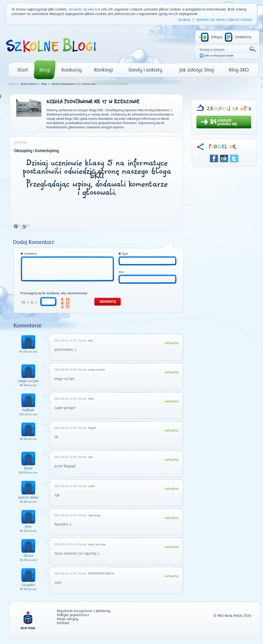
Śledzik (224, 158)
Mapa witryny (68, 619)
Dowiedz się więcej (83, 10)
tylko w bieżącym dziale (219, 56)
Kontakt (63, 623)
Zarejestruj (243, 37)
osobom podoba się (227, 122)
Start (23, 70)
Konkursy (72, 70)
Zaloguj (216, 37)
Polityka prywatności (73, 615)
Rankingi (104, 70)
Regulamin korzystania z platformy (84, 611)
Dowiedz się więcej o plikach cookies (224, 20)
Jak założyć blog (197, 70)
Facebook (214, 158)
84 (213, 123)
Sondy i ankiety (145, 70)
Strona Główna (29, 84)
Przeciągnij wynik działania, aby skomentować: (54, 293)
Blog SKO (239, 70)
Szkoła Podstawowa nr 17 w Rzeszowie (74, 84)
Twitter (234, 158)
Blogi (45, 70)
